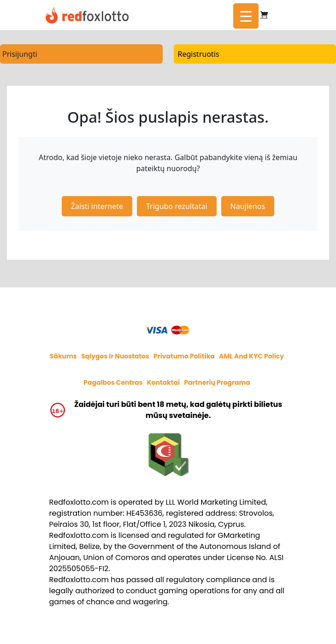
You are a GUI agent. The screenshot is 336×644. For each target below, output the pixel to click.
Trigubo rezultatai (177, 206)
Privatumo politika (184, 356)
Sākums (63, 356)
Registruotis (199, 54)
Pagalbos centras (113, 382)
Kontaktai (163, 382)
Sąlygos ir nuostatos (115, 356)
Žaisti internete (97, 206)
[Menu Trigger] (246, 16)
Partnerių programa (217, 382)
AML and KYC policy (251, 356)
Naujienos (248, 206)
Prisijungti (20, 54)
